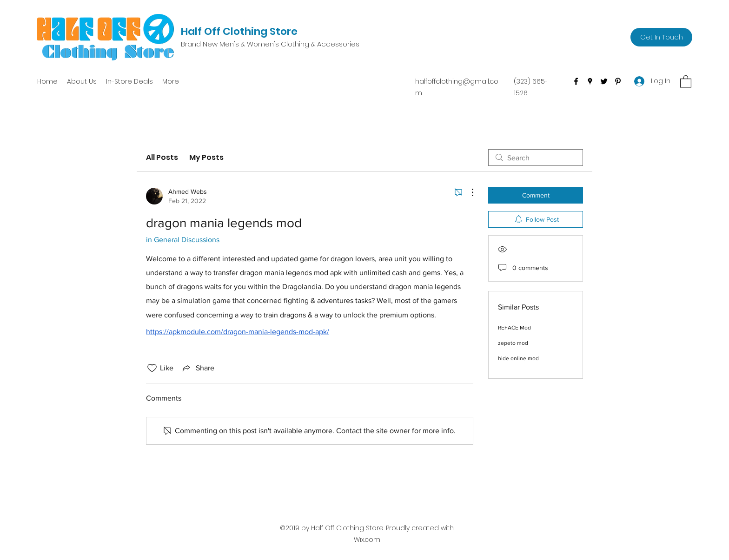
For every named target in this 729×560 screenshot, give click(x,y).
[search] (536, 158)
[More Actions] (468, 192)
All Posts (162, 157)
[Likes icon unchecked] (152, 368)
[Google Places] (590, 81)
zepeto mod (513, 343)
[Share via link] (198, 368)
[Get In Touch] (661, 37)
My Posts (206, 157)
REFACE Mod (514, 328)
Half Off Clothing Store (239, 31)
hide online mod (518, 358)
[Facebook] (576, 81)
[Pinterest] (618, 81)
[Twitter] (604, 81)
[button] (686, 81)
